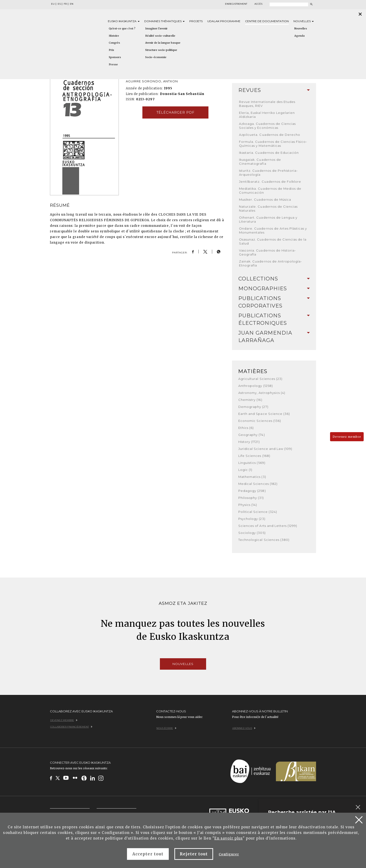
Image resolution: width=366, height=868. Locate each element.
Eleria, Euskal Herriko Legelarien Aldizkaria (267, 115)
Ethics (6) (246, 428)
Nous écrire (166, 728)
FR (65, 4)
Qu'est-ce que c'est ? (122, 28)
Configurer (229, 854)
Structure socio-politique (161, 50)
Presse (113, 64)
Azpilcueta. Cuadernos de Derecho (270, 135)
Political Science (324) (258, 512)
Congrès (114, 43)
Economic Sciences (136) (260, 421)
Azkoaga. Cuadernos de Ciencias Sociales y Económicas (267, 126)
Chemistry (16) (250, 400)
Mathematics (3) (252, 477)
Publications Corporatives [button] (274, 302)
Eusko (124, 21)
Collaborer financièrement (71, 727)
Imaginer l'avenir (156, 28)
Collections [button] (274, 279)
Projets (196, 21)
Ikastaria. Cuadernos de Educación (269, 153)
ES (59, 4)
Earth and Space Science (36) (264, 414)
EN (72, 4)
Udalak (224, 21)
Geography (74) (252, 435)
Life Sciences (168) (254, 456)
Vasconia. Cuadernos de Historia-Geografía (267, 252)
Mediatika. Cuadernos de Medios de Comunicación (270, 191)
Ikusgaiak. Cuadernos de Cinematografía (260, 162)
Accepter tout (148, 854)
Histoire (114, 36)
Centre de (267, 21)
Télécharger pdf (176, 112)
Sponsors (115, 57)
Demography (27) (253, 407)
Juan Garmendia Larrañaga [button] (274, 337)
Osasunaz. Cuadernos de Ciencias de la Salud (273, 241)
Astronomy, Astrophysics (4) (262, 393)
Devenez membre (347, 437)
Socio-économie (156, 57)
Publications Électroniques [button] (274, 319)
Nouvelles (304, 21)
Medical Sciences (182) (258, 484)
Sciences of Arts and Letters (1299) (268, 526)
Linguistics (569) (252, 463)
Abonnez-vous (244, 728)
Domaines (164, 21)
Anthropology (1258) (256, 386)
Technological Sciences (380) (264, 540)
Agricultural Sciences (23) (260, 379)
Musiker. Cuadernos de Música (265, 199)
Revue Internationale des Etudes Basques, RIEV (267, 104)
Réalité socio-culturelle (160, 36)
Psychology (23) (252, 519)
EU (53, 4)
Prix (111, 50)
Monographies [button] (274, 289)
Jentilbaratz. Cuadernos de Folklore (270, 182)
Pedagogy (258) (252, 491)
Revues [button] (274, 90)
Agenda (299, 36)
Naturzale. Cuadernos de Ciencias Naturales (268, 208)
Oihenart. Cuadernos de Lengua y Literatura (268, 219)
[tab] (274, 90)
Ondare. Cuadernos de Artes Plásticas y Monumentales (273, 230)
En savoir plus (229, 838)
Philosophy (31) (251, 498)
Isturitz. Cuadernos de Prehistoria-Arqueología (268, 173)
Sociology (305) (252, 533)
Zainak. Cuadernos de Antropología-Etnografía (271, 263)
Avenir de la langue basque (163, 43)
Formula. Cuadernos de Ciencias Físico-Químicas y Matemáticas (273, 144)
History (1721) (249, 442)
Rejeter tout (194, 854)
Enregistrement (236, 4)
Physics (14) (248, 505)
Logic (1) (245, 470)
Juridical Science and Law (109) (265, 449)
